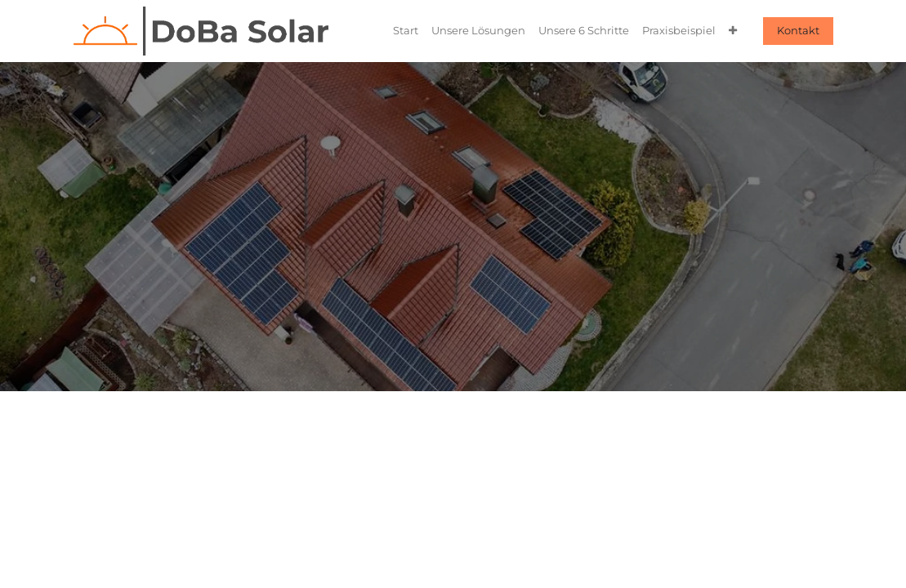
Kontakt (798, 30)
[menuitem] (406, 31)
